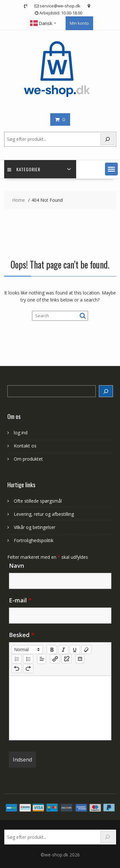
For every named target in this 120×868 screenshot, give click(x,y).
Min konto (79, 23)
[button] (111, 169)
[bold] (52, 650)
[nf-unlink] (67, 659)
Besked (22, 635)
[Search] (106, 391)
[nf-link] (55, 659)
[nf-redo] (28, 668)
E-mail (20, 600)
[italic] (63, 650)
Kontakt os (25, 446)
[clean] (86, 650)
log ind (21, 433)
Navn (16, 566)
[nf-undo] (17, 668)
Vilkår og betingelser (35, 527)
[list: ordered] (17, 659)
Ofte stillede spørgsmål (38, 501)
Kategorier (24, 169)
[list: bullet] (28, 659)
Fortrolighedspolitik (34, 540)
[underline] (75, 650)
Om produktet (28, 459)
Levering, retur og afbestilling (44, 514)
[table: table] (80, 659)
